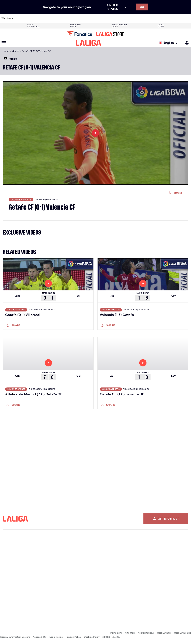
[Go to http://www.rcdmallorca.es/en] (125, 18)
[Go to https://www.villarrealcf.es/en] (187, 18)
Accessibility (40, 637)
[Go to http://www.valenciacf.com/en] (178, 18)
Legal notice (56, 637)
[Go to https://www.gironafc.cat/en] (81, 18)
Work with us (164, 633)
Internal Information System (15, 637)
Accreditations (146, 633)
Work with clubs (182, 633)
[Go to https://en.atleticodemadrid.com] (28, 18)
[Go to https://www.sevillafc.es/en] (169, 18)
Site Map (130, 633)
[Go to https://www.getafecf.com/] (72, 18)
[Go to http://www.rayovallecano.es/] (99, 18)
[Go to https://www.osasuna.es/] (37, 18)
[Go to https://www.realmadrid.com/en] (143, 18)
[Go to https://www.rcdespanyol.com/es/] (116, 18)
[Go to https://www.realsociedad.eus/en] (160, 18)
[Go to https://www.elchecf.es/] (54, 18)
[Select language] (169, 43)
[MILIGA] (186, 43)
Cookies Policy (92, 637)
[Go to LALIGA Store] (95, 34)
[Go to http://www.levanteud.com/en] (90, 18)
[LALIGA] (89, 43)
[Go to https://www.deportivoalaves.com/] (46, 18)
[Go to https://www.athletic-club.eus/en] (19, 18)
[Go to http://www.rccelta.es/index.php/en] (107, 18)
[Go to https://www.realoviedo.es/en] (151, 18)
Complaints (116, 633)
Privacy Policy (73, 637)
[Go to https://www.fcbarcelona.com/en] (63, 18)
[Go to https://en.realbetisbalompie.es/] (134, 18)
